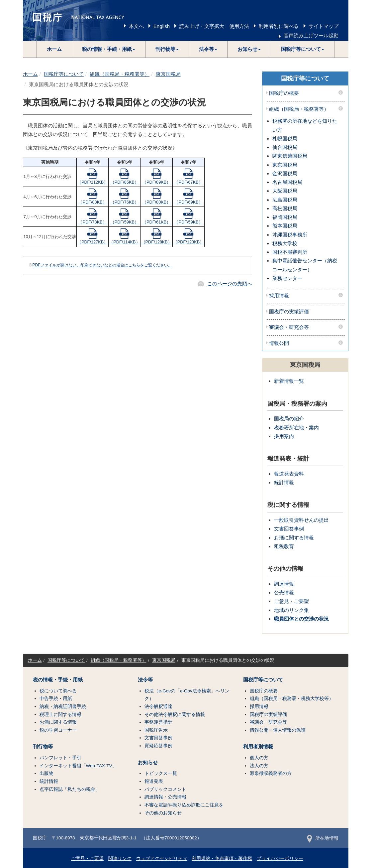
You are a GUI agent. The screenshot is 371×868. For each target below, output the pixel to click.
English (162, 26)
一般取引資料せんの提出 (301, 520)
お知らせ (148, 763)
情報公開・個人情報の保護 (278, 730)
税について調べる (58, 691)
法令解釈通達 (158, 707)
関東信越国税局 (290, 156)
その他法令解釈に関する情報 (175, 715)
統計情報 (284, 482)
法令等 (145, 680)
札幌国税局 (285, 139)
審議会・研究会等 (289, 327)
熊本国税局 (285, 226)
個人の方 (259, 758)
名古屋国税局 (287, 182)
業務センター (287, 278)
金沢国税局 (285, 173)
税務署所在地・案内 (296, 428)
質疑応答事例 (158, 746)
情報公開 (279, 343)
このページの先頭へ (230, 284)
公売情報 (284, 592)
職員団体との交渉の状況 (301, 619)
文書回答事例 (289, 529)
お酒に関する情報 (294, 538)
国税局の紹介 (289, 419)
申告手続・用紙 (56, 699)
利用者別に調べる (279, 26)
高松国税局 (285, 208)
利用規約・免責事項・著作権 (222, 859)
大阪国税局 (285, 191)
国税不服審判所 (290, 252)
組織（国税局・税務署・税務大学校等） (292, 699)
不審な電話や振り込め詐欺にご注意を (184, 805)
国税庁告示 (156, 730)
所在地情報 (323, 838)
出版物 (46, 773)
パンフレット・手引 (60, 758)
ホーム (54, 49)
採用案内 (284, 436)
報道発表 (154, 781)
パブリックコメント (165, 789)
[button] (109, 49)
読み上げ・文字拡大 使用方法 (214, 26)
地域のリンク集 (291, 610)
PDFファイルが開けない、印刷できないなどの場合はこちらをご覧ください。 (102, 265)
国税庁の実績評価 (289, 312)
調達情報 (284, 584)
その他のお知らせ (163, 813)
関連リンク (120, 859)
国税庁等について (64, 74)
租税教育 (284, 546)
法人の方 (259, 766)
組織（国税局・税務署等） (120, 74)
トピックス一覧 (161, 773)
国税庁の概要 (284, 93)
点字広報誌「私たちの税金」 (70, 789)
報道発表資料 (289, 474)
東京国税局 (168, 74)
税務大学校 (285, 243)
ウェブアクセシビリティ (162, 859)
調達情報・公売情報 (165, 797)
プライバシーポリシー (280, 859)
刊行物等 (43, 747)
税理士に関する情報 (60, 715)
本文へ (136, 26)
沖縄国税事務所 (290, 235)
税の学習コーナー (58, 730)
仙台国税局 (285, 147)
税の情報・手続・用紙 (58, 680)
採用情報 (279, 296)
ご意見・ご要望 (291, 601)
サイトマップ (324, 26)
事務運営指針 (158, 722)
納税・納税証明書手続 (63, 707)
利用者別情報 (258, 747)
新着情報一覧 (289, 381)
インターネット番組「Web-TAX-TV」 (78, 766)
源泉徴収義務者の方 (271, 773)
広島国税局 (285, 200)
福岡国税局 (285, 217)
